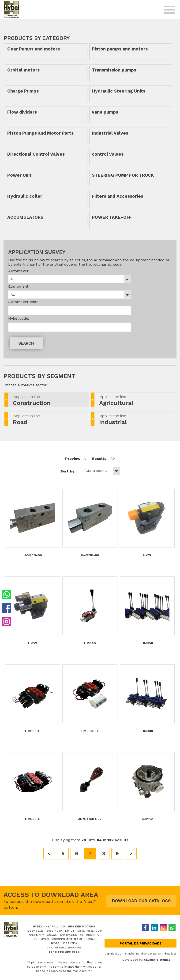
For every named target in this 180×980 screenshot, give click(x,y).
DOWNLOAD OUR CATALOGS (141, 901)
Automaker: (19, 271)
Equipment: (19, 286)
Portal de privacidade (141, 943)
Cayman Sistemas (157, 960)
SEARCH (26, 343)
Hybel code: (19, 318)
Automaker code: (24, 302)
